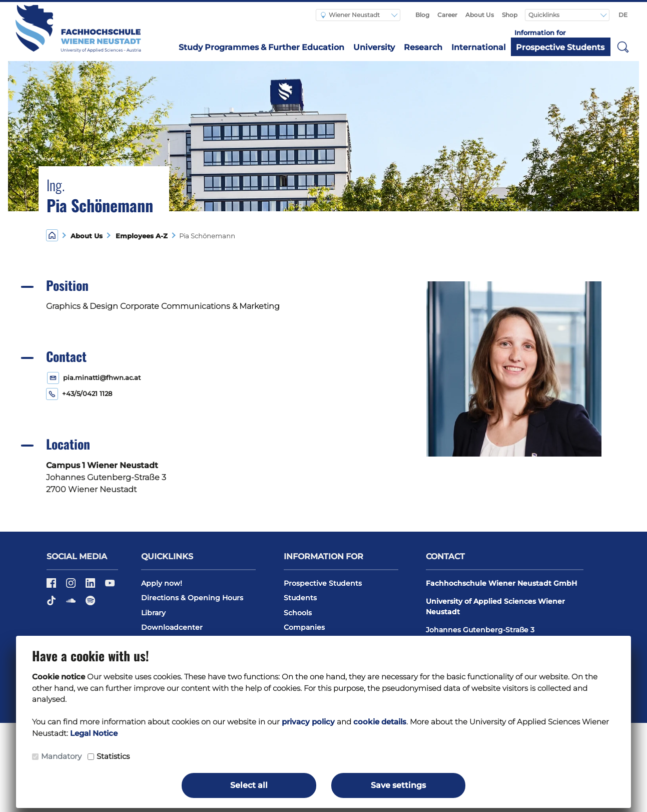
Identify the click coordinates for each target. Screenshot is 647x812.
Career (447, 15)
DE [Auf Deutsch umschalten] (623, 15)
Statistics (113, 756)
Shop (510, 15)
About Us (480, 15)
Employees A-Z (140, 236)
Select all (249, 785)
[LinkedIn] (91, 586)
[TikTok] (52, 604)
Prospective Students (560, 47)
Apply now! (162, 583)
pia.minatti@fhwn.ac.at (102, 378)
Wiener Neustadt (350, 15)
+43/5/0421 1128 (87, 394)
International (479, 47)
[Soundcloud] (72, 604)
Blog (422, 15)
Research (423, 47)
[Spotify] (90, 604)
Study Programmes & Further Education (261, 47)
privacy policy (308, 722)
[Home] (52, 235)
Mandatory (61, 756)
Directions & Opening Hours (192, 598)
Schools (298, 613)
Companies (304, 627)
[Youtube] (110, 586)
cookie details (380, 722)
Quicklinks (545, 15)
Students (300, 598)
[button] (623, 47)
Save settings (398, 785)
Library (153, 613)
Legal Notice (94, 733)
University (374, 47)
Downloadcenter (172, 627)
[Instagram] (72, 586)
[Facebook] (52, 586)
